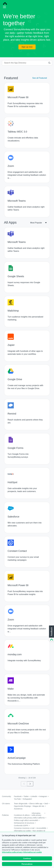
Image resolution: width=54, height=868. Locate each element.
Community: (7, 796)
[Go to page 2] (30, 784)
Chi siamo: (6, 804)
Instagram (43, 796)
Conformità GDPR (21, 826)
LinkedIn (34, 796)
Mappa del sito (39, 806)
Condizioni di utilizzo (22, 815)
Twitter (26, 796)
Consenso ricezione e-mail (24, 828)
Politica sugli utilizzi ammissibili (26, 820)
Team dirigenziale (21, 804)
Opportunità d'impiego (22, 806)
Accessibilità (41, 828)
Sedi (46, 804)
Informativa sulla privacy (12, 855)
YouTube (17, 799)
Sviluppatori (27, 799)
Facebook (18, 796)
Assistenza (18, 809)
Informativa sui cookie (32, 855)
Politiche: (6, 815)
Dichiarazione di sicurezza (24, 823)
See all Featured (40, 78)
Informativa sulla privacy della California (29, 818)
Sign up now (27, 47)
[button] (51, 634)
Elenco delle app (36, 804)
